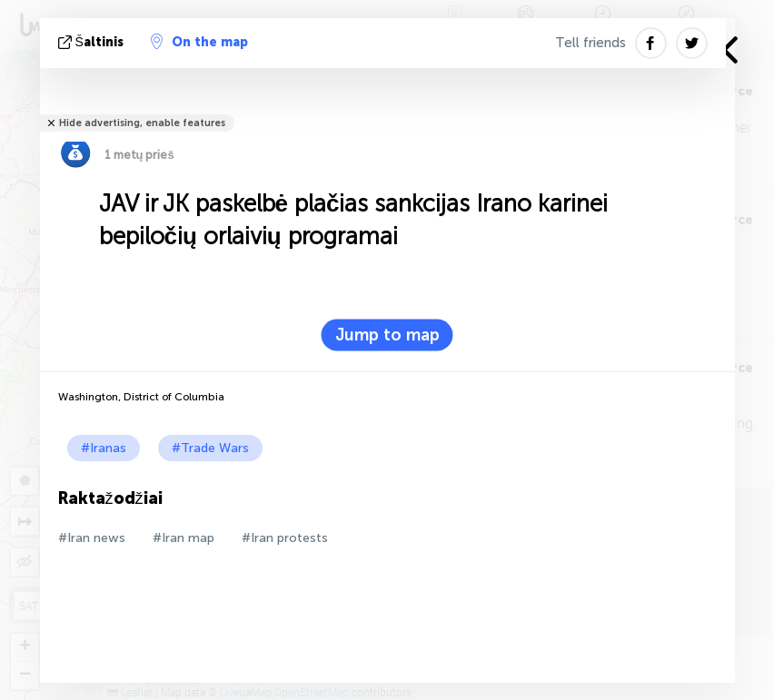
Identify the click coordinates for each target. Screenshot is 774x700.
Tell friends (590, 43)
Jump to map (387, 335)
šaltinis (93, 42)
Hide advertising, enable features (142, 123)
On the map (199, 42)
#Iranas (104, 448)
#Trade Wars (210, 448)
